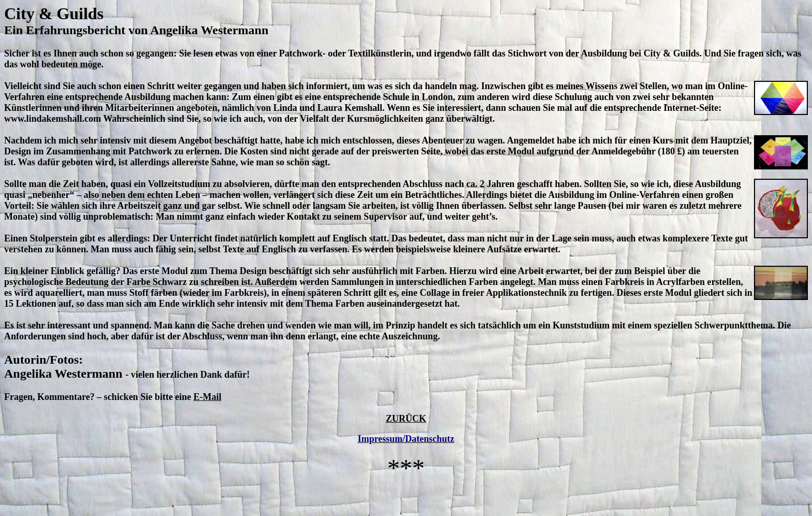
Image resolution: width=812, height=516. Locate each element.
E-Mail (208, 397)
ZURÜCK (406, 419)
